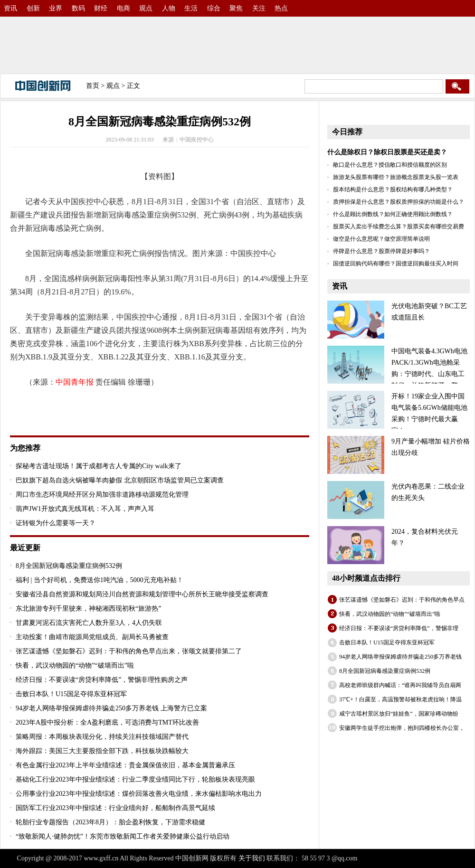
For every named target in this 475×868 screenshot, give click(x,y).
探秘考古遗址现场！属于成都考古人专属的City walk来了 (99, 466)
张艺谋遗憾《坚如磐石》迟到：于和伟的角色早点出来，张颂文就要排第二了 (129, 651)
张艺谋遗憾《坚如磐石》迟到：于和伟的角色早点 (402, 600)
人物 (169, 8)
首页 (93, 86)
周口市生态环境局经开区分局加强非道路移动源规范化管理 (102, 495)
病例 (57, 407)
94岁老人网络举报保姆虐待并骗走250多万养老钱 (400, 657)
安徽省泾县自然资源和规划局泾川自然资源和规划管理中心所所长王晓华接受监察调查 (142, 594)
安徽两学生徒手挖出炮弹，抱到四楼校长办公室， (402, 728)
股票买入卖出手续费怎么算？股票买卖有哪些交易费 (399, 226)
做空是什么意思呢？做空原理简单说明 (381, 239)
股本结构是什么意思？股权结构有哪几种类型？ (393, 189)
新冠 (116, 407)
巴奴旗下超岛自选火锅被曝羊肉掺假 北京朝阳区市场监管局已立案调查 (120, 480)
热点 (281, 8)
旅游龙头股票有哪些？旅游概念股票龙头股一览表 (396, 177)
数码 (78, 8)
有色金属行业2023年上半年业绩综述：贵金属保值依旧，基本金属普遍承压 (125, 765)
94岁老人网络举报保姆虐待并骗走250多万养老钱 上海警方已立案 (111, 708)
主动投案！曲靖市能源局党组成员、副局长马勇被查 (92, 637)
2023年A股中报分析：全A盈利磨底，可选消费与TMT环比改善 (107, 722)
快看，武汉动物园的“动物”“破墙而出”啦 (75, 665)
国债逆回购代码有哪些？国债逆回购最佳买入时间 (396, 264)
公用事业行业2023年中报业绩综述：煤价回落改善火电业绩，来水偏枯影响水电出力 (139, 794)
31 (103, 407)
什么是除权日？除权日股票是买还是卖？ (387, 152)
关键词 (37, 407)
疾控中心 (82, 407)
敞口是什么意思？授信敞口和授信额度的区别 (390, 165)
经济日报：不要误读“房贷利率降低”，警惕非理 (399, 628)
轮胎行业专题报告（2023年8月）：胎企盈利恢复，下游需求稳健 (110, 822)
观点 (146, 8)
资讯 (10, 8)
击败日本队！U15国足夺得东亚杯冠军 (71, 694)
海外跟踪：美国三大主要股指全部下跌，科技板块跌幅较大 (102, 751)
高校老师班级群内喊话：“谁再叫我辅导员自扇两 (400, 685)
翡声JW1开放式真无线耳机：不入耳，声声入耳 (85, 509)
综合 (214, 8)
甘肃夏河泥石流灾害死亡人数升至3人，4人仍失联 (89, 623)
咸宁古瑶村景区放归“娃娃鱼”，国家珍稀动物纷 (399, 714)
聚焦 (236, 8)
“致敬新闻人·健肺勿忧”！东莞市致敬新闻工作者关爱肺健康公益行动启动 (123, 836)
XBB (134, 407)
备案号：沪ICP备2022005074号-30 (408, 858)
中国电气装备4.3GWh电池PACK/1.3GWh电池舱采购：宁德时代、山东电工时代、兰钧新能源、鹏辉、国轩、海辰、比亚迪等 (397, 374)
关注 (259, 8)
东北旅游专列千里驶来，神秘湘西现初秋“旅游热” (88, 609)
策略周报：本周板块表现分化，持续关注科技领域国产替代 (102, 737)
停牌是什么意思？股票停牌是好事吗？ (381, 251)
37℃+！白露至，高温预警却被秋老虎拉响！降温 (400, 699)
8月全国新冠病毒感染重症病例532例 (69, 566)
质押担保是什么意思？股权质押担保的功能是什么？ (399, 202)
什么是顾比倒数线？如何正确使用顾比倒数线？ (393, 214)
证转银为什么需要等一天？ (56, 523)
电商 (123, 8)
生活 (191, 8)
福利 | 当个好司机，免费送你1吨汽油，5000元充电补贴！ (100, 580)
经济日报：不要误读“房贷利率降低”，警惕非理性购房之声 (102, 680)
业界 (56, 8)
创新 (33, 8)
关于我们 (252, 858)
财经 (101, 8)
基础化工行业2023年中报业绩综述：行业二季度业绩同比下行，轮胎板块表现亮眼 (135, 779)
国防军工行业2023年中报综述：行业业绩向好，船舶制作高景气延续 (115, 808)
